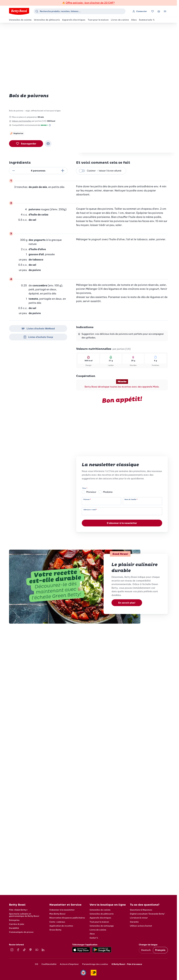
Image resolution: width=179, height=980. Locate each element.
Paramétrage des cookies (95, 964)
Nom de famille (130, 499)
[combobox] (80, 11)
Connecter (140, 11)
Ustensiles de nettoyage (102, 926)
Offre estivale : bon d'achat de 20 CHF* (90, 3)
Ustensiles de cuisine (20, 20)
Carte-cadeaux (57, 922)
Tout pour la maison (98, 20)
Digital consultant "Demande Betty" (147, 914)
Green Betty (55, 930)
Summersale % (147, 20)
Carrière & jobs (17, 924)
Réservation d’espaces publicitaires (67, 918)
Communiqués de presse (21, 932)
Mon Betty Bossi (57, 914)
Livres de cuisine (120, 20)
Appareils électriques (74, 20)
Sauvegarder (26, 144)
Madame (108, 492)
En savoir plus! (127, 603)
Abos (134, 20)
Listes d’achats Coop (38, 337)
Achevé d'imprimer (69, 964)
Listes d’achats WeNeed (38, 329)
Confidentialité (49, 964)
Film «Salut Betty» (18, 910)
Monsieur (91, 492)
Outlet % (94, 938)
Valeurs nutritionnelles (22, 121)
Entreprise (14, 920)
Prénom (87, 499)
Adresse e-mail (90, 510)
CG (37, 964)
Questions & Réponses (141, 910)
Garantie (134, 922)
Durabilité (14, 928)
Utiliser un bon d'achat (141, 926)
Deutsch (146, 950)
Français (160, 950)
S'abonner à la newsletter (122, 523)
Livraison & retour (139, 918)
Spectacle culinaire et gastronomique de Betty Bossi (24, 915)
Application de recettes (61, 926)
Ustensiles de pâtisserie (47, 20)
